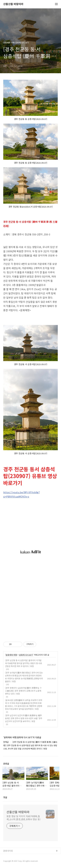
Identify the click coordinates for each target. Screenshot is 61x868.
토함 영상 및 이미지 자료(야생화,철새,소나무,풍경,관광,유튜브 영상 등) (24, 818)
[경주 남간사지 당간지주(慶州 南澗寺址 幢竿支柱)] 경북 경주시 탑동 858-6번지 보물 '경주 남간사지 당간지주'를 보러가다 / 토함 (24, 718)
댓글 (5, 797)
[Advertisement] (30, 597)
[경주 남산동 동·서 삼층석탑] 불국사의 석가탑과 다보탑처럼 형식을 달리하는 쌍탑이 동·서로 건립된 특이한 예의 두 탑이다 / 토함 (24, 663)
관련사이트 (8, 851)
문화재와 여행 (11, 655)
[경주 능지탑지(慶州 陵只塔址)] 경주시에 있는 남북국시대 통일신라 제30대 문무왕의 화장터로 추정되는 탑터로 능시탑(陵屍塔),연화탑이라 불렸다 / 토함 (24, 677)
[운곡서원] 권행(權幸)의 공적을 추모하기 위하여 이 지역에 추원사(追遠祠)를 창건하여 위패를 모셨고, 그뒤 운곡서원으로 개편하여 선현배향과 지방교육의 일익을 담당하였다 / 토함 (24, 704)
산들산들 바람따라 (13, 4)
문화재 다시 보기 (26, 655)
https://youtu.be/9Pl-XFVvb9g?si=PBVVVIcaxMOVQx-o (21, 494)
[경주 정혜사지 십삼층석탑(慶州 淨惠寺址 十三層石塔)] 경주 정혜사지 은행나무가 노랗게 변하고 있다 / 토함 (23, 691)
